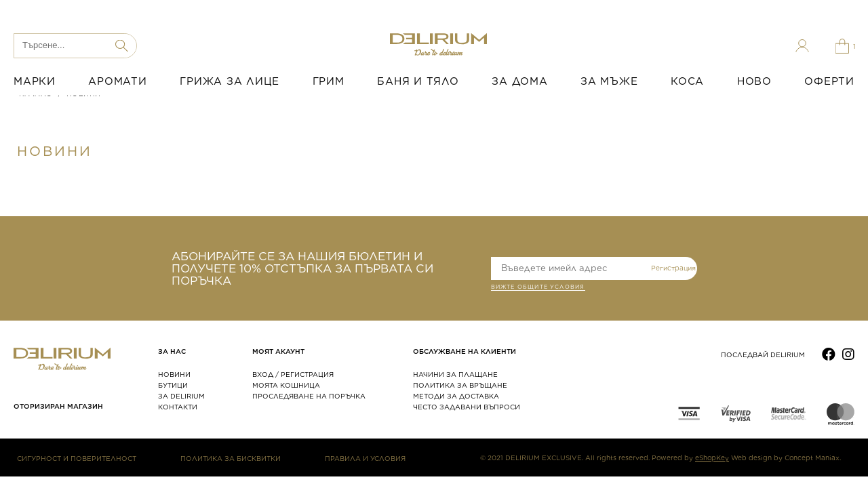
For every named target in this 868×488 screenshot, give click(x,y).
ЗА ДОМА (519, 81)
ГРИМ (329, 81)
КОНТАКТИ (178, 407)
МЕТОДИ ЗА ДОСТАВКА (456, 396)
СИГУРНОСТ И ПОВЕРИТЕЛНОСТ (77, 458)
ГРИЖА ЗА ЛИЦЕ (230, 81)
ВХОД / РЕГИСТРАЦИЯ (293, 374)
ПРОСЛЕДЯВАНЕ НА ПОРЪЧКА (309, 396)
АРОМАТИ (117, 81)
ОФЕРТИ (829, 81)
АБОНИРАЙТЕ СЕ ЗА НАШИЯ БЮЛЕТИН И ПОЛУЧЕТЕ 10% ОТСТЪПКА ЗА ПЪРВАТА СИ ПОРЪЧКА (302, 268)
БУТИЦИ (173, 385)
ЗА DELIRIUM (181, 396)
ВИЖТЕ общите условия (538, 288)
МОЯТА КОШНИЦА (286, 385)
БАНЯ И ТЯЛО (418, 81)
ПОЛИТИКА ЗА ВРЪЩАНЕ (460, 385)
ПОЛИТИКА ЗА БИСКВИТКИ (231, 458)
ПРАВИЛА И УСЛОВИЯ (365, 458)
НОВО (754, 81)
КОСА (687, 81)
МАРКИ (35, 81)
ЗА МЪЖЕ (609, 81)
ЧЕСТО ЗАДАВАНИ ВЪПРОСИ (467, 407)
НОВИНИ (174, 374)
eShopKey (712, 457)
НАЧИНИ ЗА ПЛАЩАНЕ (455, 374)
